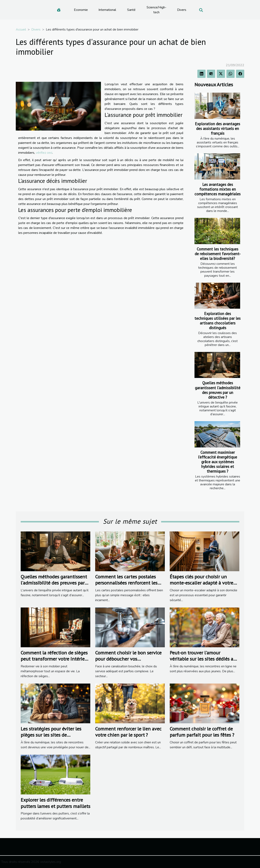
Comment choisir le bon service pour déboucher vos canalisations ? (128, 659)
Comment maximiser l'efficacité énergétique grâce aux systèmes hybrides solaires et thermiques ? (218, 462)
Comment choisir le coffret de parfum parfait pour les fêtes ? (202, 732)
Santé (131, 10)
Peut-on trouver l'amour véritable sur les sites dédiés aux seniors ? (204, 659)
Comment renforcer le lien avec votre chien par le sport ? (128, 732)
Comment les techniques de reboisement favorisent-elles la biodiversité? (218, 254)
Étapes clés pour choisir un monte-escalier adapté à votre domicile (201, 583)
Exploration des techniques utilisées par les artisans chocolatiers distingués (218, 321)
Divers (182, 10)
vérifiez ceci (44, 153)
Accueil (21, 30)
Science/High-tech (157, 10)
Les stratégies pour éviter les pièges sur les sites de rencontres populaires (51, 735)
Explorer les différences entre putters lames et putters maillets (55, 803)
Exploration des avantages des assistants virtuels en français (218, 128)
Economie (81, 10)
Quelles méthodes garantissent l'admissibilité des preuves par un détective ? (218, 390)
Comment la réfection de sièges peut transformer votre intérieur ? (55, 659)
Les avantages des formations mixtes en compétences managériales (218, 189)
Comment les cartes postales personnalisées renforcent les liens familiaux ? (126, 583)
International (107, 10)
